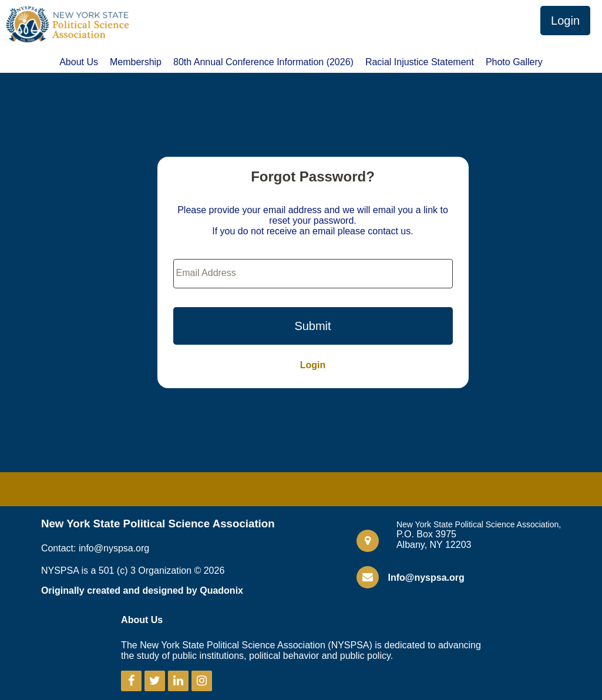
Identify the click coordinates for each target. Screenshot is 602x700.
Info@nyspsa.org (426, 578)
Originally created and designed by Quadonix (142, 590)
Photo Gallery (514, 62)
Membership (136, 62)
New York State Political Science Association (158, 524)
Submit (312, 326)
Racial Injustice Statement (420, 62)
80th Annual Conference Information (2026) (263, 62)
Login (565, 21)
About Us (79, 62)
